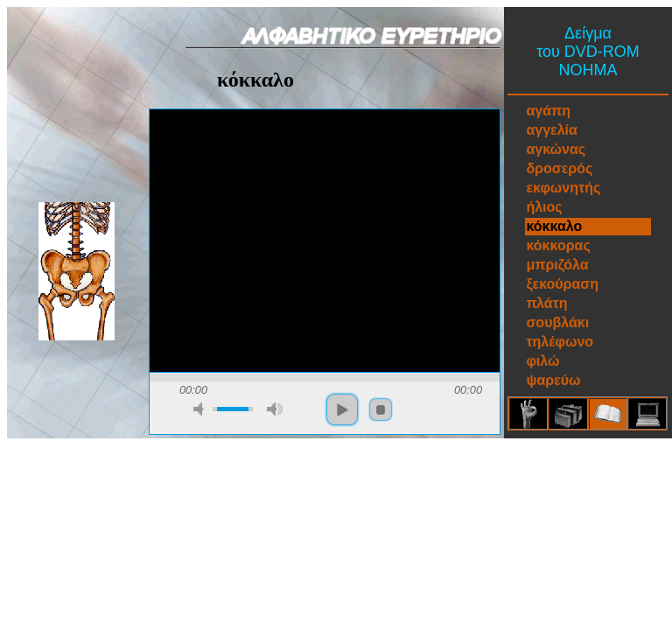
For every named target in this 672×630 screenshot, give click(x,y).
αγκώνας (556, 149)
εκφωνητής (563, 188)
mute (201, 409)
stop (381, 409)
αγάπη (548, 111)
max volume (275, 409)
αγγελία (551, 130)
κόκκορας (558, 245)
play (342, 409)
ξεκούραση (562, 284)
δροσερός (559, 168)
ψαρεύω (553, 380)
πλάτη (546, 303)
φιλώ (542, 361)
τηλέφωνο (560, 342)
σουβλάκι (557, 322)
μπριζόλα (557, 265)
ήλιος (544, 207)
